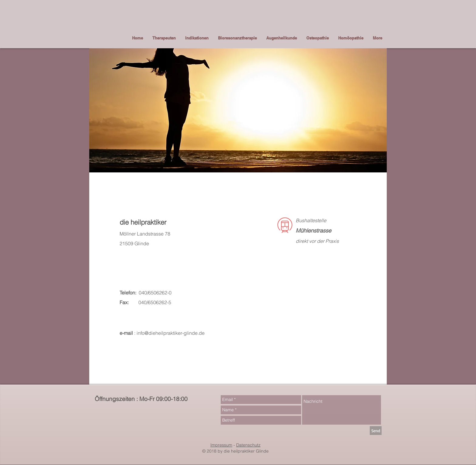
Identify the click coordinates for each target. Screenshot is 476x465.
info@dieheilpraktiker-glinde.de (171, 333)
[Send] (376, 431)
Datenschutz (248, 445)
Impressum (221, 445)
